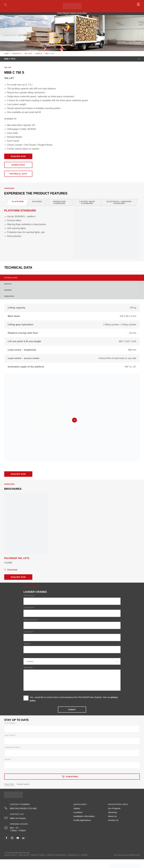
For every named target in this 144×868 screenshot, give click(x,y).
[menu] (123, 4)
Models (39, 54)
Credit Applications (82, 820)
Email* (8, 759)
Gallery (77, 808)
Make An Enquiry (18, 818)
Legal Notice (24, 855)
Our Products (114, 808)
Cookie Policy (74, 855)
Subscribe (72, 777)
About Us (112, 816)
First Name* (30, 595)
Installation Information (84, 816)
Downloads (18, 165)
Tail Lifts (28, 54)
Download (12, 570)
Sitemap (84, 855)
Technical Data (18, 174)
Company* (29, 632)
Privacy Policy (9, 784)
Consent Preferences (56, 855)
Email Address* (31, 620)
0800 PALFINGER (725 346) (23, 808)
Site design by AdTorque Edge (127, 855)
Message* (29, 667)
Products (17, 54)
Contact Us (113, 820)
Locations (78, 812)
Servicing (112, 812)
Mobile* (27, 644)
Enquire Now (18, 156)
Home (7, 54)
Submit (72, 710)
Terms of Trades (38, 855)
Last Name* (29, 608)
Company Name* (13, 747)
